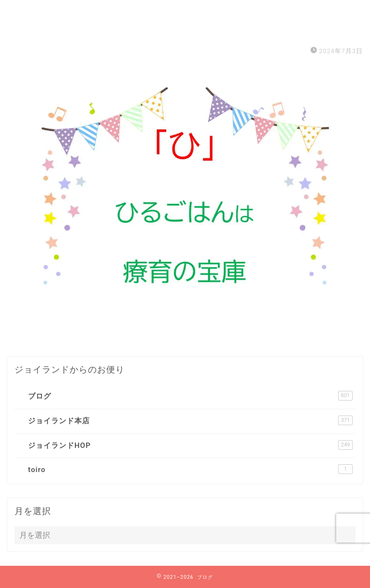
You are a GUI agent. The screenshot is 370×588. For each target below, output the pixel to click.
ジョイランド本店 (190, 420)
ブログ (190, 396)
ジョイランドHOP (190, 445)
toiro (190, 469)
